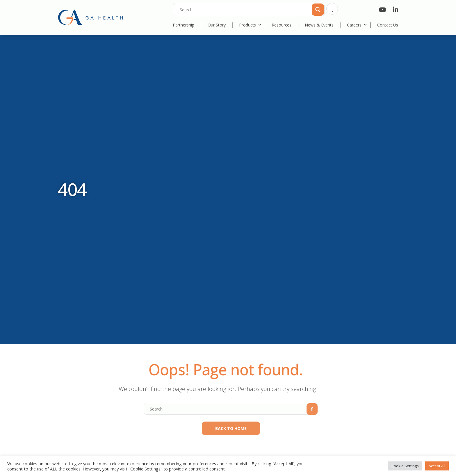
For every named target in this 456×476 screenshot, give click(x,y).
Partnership (184, 25)
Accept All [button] (437, 466)
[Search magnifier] (317, 9)
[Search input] (250, 10)
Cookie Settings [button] (405, 466)
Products (250, 25)
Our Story (217, 25)
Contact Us (388, 25)
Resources (282, 25)
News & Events (319, 25)
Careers (357, 25)
